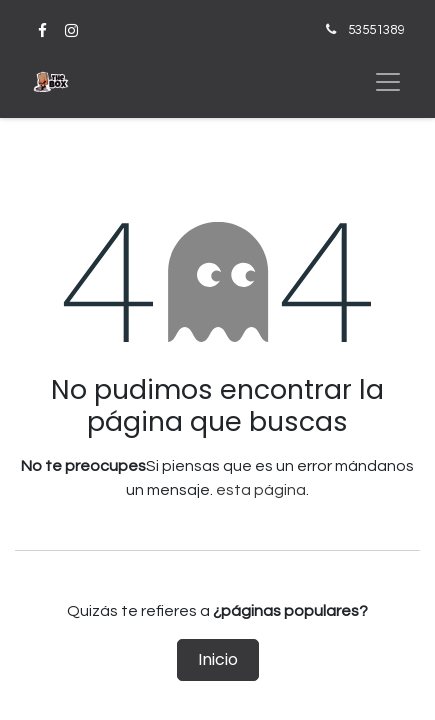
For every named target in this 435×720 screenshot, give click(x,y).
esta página (261, 490)
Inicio (218, 659)
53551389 (376, 30)
